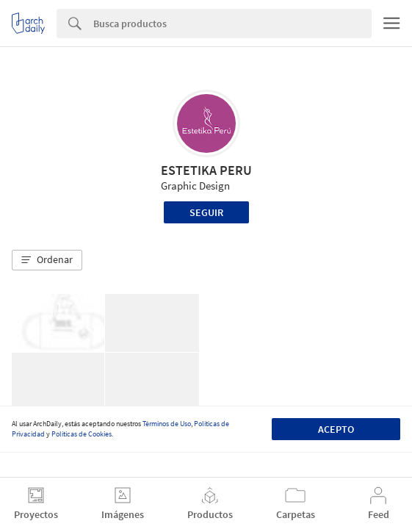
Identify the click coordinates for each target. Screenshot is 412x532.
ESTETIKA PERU (206, 170)
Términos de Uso (167, 424)
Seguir (206, 212)
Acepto (336, 429)
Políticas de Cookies (82, 434)
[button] (47, 260)
